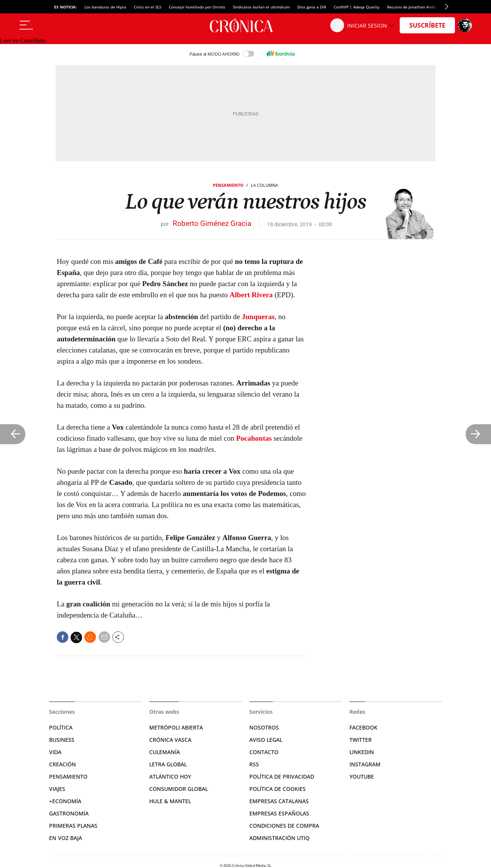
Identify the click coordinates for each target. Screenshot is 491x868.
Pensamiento (228, 185)
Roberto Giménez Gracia (212, 223)
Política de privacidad (282, 777)
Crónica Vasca (170, 740)
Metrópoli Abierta (176, 727)
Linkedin (362, 752)
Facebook (363, 727)
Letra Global (168, 764)
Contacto (264, 752)
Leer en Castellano (23, 40)
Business (62, 740)
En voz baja (66, 838)
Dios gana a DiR (312, 7)
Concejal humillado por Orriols (197, 7)
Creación (63, 764)
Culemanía (165, 752)
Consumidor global (179, 789)
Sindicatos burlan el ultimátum (261, 7)
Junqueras (258, 317)
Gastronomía (69, 813)
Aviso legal (266, 740)
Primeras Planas (73, 826)
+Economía (65, 801)
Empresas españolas (279, 813)
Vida (55, 752)
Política (61, 727)
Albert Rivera (251, 295)
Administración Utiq (279, 838)
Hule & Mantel (170, 801)
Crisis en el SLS (147, 7)
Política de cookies (278, 789)
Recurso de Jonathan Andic (412, 7)
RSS (254, 764)
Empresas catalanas (279, 801)
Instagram (365, 764)
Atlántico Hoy (170, 777)
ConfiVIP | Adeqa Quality (357, 7)
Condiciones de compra (284, 826)
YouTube (362, 777)
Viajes (57, 789)
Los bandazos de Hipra (105, 7)
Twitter (361, 740)
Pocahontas (254, 438)
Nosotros (264, 727)
